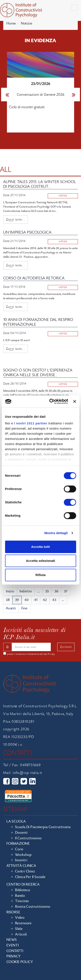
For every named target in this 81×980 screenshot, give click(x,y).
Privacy (51, 654)
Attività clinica (21, 866)
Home (11, 23)
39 (17, 600)
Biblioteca (23, 890)
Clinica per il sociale (30, 877)
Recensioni (23, 923)
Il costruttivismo (28, 838)
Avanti (11, 608)
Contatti (15, 951)
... (39, 591)
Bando (20, 896)
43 (54, 600)
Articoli (21, 934)
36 (56, 591)
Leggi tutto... (16, 219)
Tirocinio (22, 901)
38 (8, 600)
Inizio (10, 591)
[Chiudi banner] (75, 401)
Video (20, 918)
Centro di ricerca (23, 884)
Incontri (21, 860)
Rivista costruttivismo (33, 907)
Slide (19, 929)
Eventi (13, 945)
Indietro (26, 591)
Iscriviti (66, 647)
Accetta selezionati (40, 561)
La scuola (16, 821)
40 (27, 600)
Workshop (23, 855)
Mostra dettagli (56, 533)
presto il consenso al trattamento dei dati (31, 654)
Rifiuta (40, 575)
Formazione (18, 844)
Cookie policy (20, 962)
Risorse (13, 912)
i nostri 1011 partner (31, 423)
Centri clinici (25, 871)
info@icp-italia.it (27, 773)
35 (47, 591)
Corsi (19, 849)
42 (45, 600)
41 (36, 600)
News (12, 940)
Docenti (21, 833)
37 (66, 591)
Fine (25, 608)
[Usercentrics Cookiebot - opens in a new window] (51, 401)
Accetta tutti (40, 547)
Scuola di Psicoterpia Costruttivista (43, 827)
